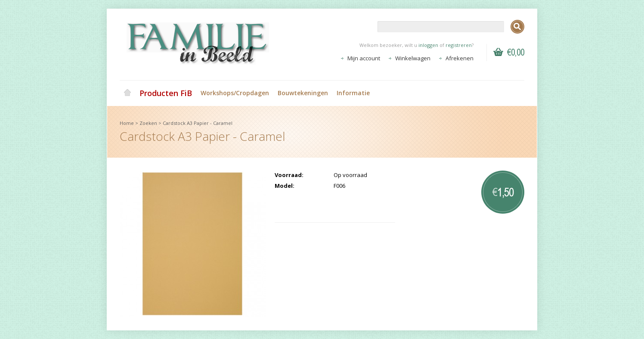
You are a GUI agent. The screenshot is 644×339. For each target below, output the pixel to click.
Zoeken (148, 123)
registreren (459, 45)
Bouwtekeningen (303, 93)
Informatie (353, 93)
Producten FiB (166, 93)
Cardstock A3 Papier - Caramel (198, 123)
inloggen (428, 45)
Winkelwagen (413, 58)
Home (127, 93)
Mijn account (364, 58)
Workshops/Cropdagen (235, 93)
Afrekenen (460, 58)
